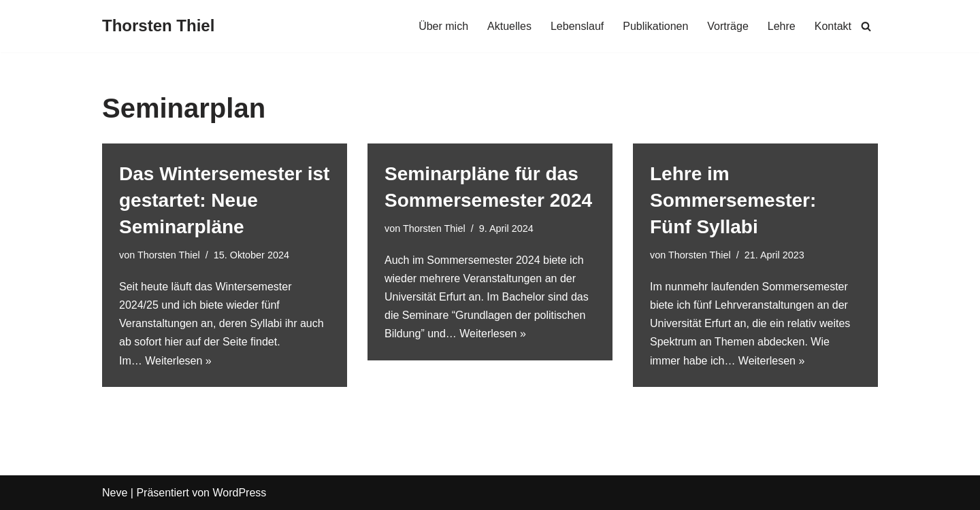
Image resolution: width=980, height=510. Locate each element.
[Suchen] (866, 26)
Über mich (443, 26)
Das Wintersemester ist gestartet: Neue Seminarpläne (224, 200)
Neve (115, 493)
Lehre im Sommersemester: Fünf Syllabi (733, 200)
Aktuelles (509, 26)
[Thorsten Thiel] (158, 26)
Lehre (782, 26)
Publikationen (655, 26)
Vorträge (728, 26)
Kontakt (833, 26)
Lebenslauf (577, 26)
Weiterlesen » (178, 361)
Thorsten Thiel (169, 255)
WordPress (239, 493)
